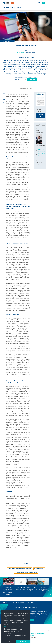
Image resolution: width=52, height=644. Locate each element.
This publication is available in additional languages (26, 77)
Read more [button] (6, 624)
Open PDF (32, 79)
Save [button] (9, 641)
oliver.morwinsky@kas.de (40, 150)
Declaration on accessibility (37, 634)
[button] (2, 579)
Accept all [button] (23, 641)
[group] (8, 587)
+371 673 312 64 (40, 154)
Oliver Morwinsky (21, 53)
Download (40, 115)
